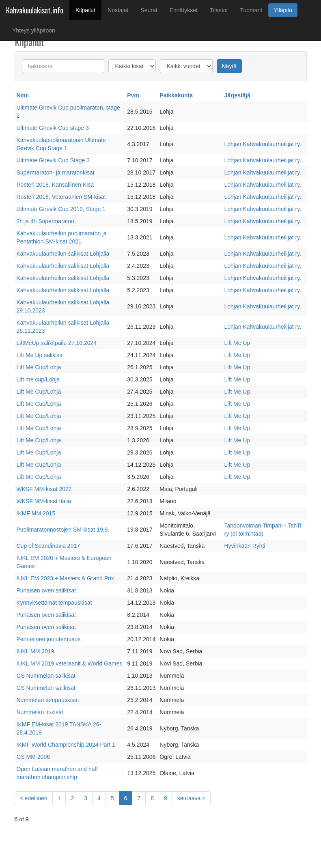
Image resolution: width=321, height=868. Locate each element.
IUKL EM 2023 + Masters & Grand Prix (65, 578)
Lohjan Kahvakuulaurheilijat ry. (263, 144)
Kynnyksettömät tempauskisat (54, 603)
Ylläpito (283, 10)
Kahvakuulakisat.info (35, 10)
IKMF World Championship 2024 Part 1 (66, 745)
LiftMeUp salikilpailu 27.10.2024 (57, 343)
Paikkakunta (176, 95)
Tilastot (219, 10)
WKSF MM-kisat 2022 (44, 489)
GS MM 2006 (33, 757)
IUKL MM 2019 (36, 651)
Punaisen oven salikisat (46, 590)
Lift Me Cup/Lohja (39, 367)
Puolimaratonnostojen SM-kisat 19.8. (63, 530)
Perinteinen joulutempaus (49, 639)
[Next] (192, 798)
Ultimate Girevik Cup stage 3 (53, 128)
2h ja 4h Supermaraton (45, 221)
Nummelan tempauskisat (48, 700)
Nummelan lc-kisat (40, 712)
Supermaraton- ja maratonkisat (56, 172)
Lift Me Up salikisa (40, 355)
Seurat (149, 10)
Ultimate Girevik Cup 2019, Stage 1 (61, 209)
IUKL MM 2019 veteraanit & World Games (70, 663)
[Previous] (34, 798)
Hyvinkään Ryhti (245, 546)
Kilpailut (88, 10)
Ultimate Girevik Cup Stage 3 (53, 160)
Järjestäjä (237, 95)
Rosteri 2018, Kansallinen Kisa (55, 185)
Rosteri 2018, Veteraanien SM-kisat (61, 197)
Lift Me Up (237, 343)
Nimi (23, 95)
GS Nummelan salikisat (46, 676)
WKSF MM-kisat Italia (44, 501)
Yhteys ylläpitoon (34, 30)
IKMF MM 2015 (36, 513)
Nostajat (118, 10)
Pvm (133, 95)
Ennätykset (184, 10)
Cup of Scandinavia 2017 (48, 546)
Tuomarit (251, 10)
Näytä (229, 66)
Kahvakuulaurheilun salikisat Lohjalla (63, 254)
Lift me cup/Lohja (38, 379)
